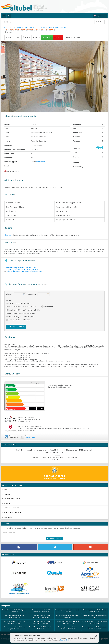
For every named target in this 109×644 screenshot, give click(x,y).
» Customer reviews (9, 494)
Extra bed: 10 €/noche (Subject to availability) (23, 310)
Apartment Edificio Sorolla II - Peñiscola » (53, 27)
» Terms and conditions (11, 508)
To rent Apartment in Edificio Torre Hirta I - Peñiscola (95, 611)
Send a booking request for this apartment (21, 267)
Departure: (32, 294)
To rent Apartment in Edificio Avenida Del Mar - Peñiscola (95, 628)
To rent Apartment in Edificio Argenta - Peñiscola (14, 611)
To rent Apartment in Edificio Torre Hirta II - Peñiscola (68, 622)
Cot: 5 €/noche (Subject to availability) (21, 313)
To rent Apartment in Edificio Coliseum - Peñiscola (14, 616)
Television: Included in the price (18, 320)
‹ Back (6, 27)
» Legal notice (7, 517)
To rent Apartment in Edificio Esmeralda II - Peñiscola (41, 622)
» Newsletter (7, 503)
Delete (59, 538)
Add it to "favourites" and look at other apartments (24, 271)
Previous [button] (4, 77)
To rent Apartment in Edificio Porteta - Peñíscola (68, 611)
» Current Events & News (11, 499)
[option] (54, 77)
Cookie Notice (65, 640)
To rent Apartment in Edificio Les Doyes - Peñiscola (14, 628)
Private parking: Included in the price (20, 317)
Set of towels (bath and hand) (29, 307)
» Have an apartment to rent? (13, 512)
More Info (51, 538)
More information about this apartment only (22, 269)
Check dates (41, 162)
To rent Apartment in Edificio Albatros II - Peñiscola (95, 622)
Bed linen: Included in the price (18, 303)
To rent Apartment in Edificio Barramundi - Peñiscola (41, 616)
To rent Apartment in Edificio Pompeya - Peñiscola (68, 628)
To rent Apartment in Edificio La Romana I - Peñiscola (14, 622)
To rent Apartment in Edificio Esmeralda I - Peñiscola (41, 611)
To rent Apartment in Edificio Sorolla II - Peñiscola (68, 616)
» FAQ (4, 489)
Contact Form (30, 438)
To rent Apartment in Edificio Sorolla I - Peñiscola (95, 616)
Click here (8, 235)
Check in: (10, 294)
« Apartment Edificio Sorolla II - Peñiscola (21, 27)
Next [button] (105, 77)
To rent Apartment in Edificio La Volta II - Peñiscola (41, 628)
